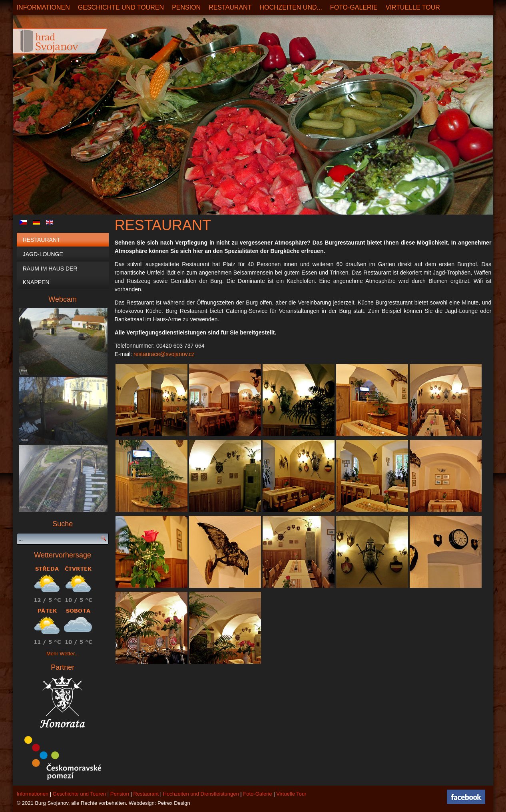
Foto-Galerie (354, 7)
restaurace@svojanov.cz (164, 354)
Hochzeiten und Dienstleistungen (201, 794)
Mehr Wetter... (63, 654)
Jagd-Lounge (43, 254)
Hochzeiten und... (291, 7)
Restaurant (230, 7)
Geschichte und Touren (121, 7)
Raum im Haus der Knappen (50, 275)
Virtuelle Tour (413, 7)
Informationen (43, 7)
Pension (186, 7)
